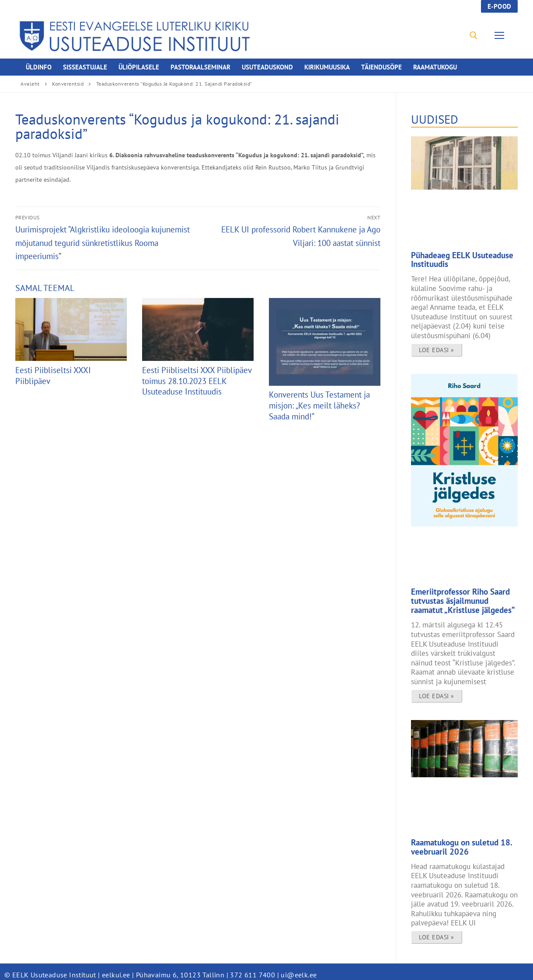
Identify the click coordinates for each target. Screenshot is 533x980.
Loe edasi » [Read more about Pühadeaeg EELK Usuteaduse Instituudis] (437, 348)
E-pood (500, 6)
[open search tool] (474, 35)
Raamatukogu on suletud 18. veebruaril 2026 (456, 842)
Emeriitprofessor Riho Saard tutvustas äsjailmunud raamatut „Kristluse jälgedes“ (461, 598)
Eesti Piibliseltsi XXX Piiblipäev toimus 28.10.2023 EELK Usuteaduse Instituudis (197, 381)
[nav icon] (502, 36)
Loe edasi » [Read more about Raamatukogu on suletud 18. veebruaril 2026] (437, 931)
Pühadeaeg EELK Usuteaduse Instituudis (457, 259)
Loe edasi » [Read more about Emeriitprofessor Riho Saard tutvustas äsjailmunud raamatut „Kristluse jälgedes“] (437, 692)
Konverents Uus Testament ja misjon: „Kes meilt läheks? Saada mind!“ (319, 405)
